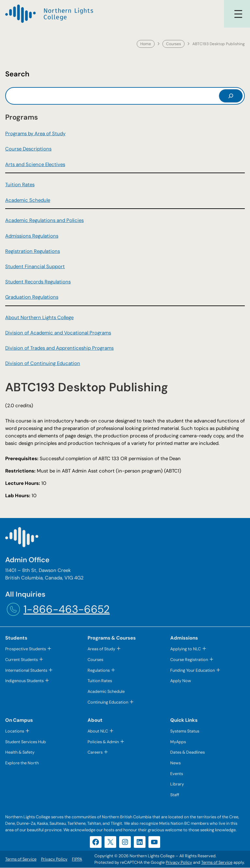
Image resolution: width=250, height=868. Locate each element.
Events (177, 774)
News (175, 763)
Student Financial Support (35, 266)
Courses (174, 44)
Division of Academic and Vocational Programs (58, 333)
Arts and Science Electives (35, 164)
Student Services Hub (26, 742)
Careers (95, 752)
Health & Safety (20, 752)
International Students (26, 670)
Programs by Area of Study (35, 134)
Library (177, 785)
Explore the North (22, 763)
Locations (15, 731)
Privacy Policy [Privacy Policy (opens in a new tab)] (179, 863)
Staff (175, 795)
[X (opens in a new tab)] (110, 842)
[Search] (231, 96)
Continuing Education (108, 702)
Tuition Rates (20, 185)
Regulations (99, 670)
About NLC (98, 731)
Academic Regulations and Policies (44, 220)
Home (146, 44)
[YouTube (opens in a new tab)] (154, 842)
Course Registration (189, 660)
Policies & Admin (103, 742)
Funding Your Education (193, 670)
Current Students (21, 660)
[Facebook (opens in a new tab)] (96, 842)
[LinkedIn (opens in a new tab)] (140, 842)
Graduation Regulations (32, 297)
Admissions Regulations (32, 236)
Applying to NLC (186, 649)
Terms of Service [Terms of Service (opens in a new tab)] (217, 863)
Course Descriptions (28, 149)
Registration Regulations (33, 251)
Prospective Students (26, 649)
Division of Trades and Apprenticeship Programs (59, 348)
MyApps (178, 742)
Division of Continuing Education (43, 363)
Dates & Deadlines (187, 752)
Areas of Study (101, 649)
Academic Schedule (28, 200)
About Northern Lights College (39, 317)
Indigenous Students (24, 681)
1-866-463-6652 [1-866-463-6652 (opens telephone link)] (67, 609)
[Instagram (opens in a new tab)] (125, 842)
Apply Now (181, 681)
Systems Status (185, 731)
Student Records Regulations (38, 282)
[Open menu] (238, 14)
